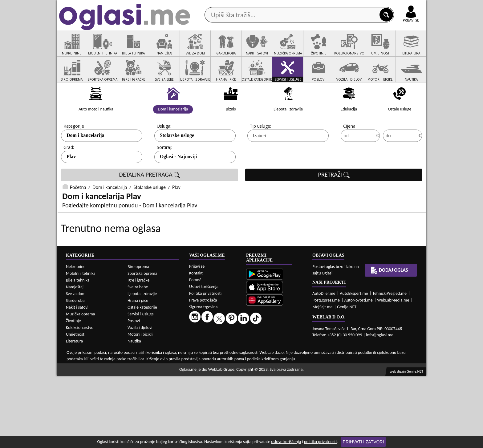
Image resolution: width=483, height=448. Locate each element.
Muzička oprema (80, 386)
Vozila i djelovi (140, 400)
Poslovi (134, 393)
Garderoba (75, 373)
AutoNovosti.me (359, 372)
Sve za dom (76, 366)
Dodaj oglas (407, 49)
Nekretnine (76, 339)
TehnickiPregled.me (390, 366)
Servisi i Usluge (141, 386)
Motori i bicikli (140, 407)
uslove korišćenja (286, 442)
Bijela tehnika (78, 352)
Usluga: (164, 149)
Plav (71, 180)
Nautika (134, 413)
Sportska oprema (142, 346)
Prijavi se (197, 339)
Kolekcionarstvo (80, 400)
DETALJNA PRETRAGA (150, 198)
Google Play (208, 6)
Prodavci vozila (198, 49)
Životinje (73, 393)
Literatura (74, 413)
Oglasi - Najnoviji (179, 180)
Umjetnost (75, 407)
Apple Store (247, 6)
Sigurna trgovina (203, 379)
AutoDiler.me (324, 366)
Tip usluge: (260, 149)
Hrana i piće (138, 373)
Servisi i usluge (312, 49)
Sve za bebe (138, 359)
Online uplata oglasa (398, 6)
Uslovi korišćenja (204, 359)
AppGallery (285, 6)
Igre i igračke (138, 352)
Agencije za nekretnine (256, 49)
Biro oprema (138, 339)
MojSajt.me (323, 379)
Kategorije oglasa (97, 49)
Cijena (349, 149)
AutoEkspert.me (354, 366)
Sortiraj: (164, 171)
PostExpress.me (326, 372)
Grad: (69, 171)
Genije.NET (347, 379)
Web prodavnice (149, 49)
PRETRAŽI (334, 198)
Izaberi (260, 159)
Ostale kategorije (142, 380)
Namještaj (75, 359)
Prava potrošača (203, 372)
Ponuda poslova (361, 49)
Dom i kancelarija (85, 159)
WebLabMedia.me (393, 372)
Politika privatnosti (205, 366)
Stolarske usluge (177, 159)
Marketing (322, 6)
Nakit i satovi (77, 380)
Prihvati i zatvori (363, 442)
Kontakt (355, 6)
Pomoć (195, 352)
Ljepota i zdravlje (142, 366)
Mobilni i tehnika (81, 346)
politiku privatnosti (320, 442)
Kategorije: (74, 149)
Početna (78, 211)
